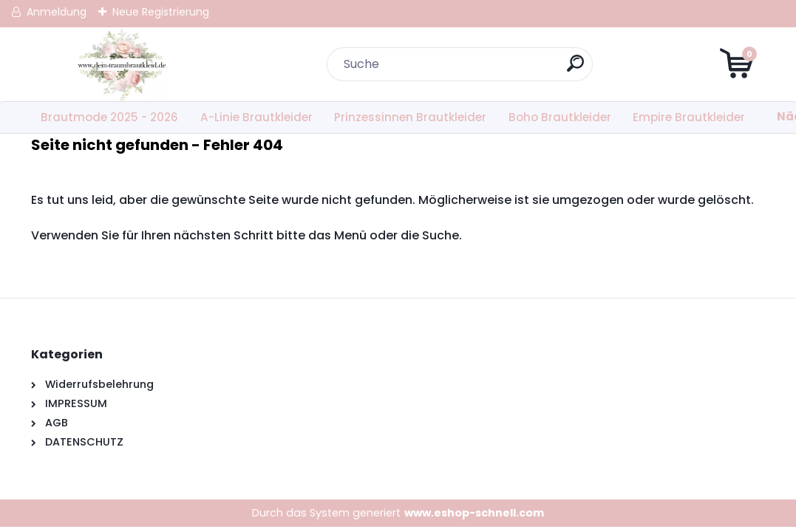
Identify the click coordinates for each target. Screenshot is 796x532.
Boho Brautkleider (560, 117)
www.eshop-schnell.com (474, 513)
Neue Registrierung (161, 12)
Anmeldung (57, 12)
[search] (575, 69)
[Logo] (122, 64)
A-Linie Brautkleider (256, 117)
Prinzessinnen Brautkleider (410, 117)
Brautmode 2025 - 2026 (109, 117)
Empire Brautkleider (689, 117)
